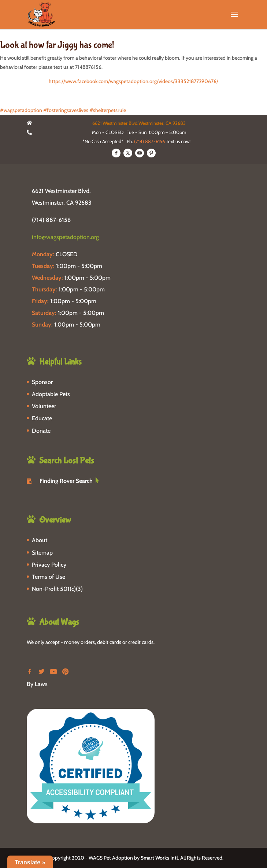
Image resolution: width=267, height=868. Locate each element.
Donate (41, 431)
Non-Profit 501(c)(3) (57, 589)
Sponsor (42, 382)
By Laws (37, 684)
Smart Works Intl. (160, 858)
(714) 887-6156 (149, 141)
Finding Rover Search (66, 481)
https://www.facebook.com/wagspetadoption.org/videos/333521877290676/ (133, 81)
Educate (42, 418)
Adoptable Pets (51, 394)
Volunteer (44, 406)
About (40, 540)
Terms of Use (49, 577)
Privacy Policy (49, 565)
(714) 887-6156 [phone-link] (51, 220)
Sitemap (42, 553)
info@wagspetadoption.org (65, 237)
